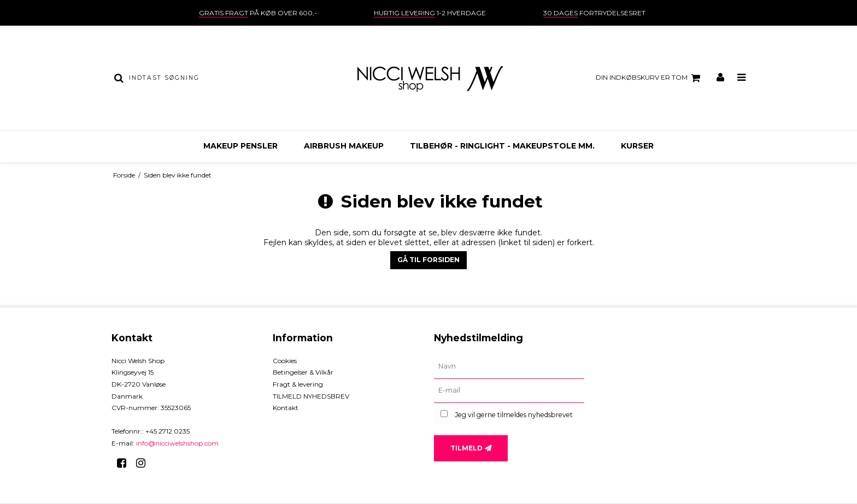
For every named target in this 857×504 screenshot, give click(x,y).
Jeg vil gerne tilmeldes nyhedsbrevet (514, 415)
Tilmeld (466, 448)
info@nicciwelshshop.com (177, 443)
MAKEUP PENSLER (240, 146)
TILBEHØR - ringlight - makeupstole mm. (502, 146)
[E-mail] (509, 391)
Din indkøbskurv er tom (650, 78)
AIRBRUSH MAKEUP (344, 146)
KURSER (637, 146)
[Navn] (509, 367)
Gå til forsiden (428, 260)
